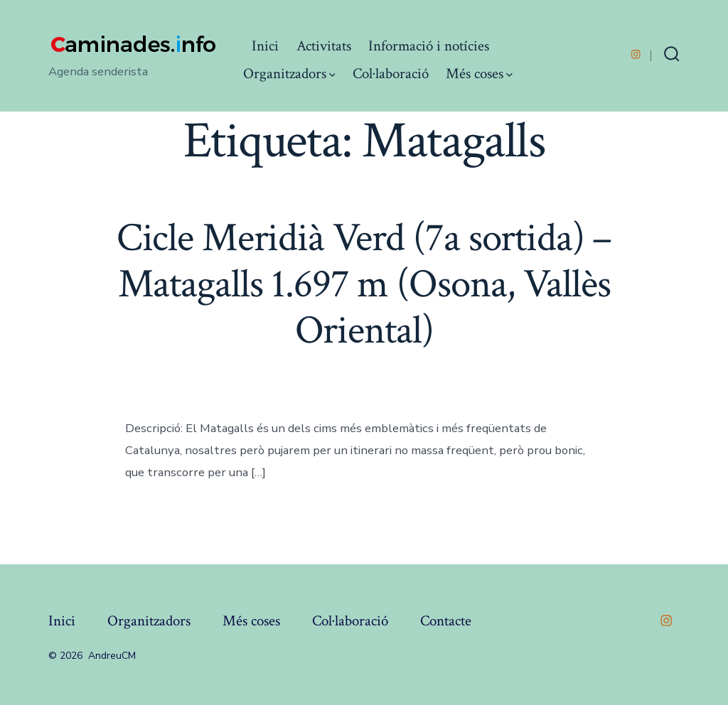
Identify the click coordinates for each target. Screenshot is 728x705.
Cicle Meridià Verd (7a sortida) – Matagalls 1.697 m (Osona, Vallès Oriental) (364, 284)
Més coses (479, 74)
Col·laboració (391, 74)
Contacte (446, 621)
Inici (265, 46)
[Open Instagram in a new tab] (636, 54)
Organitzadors (289, 74)
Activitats (324, 46)
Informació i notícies (429, 46)
